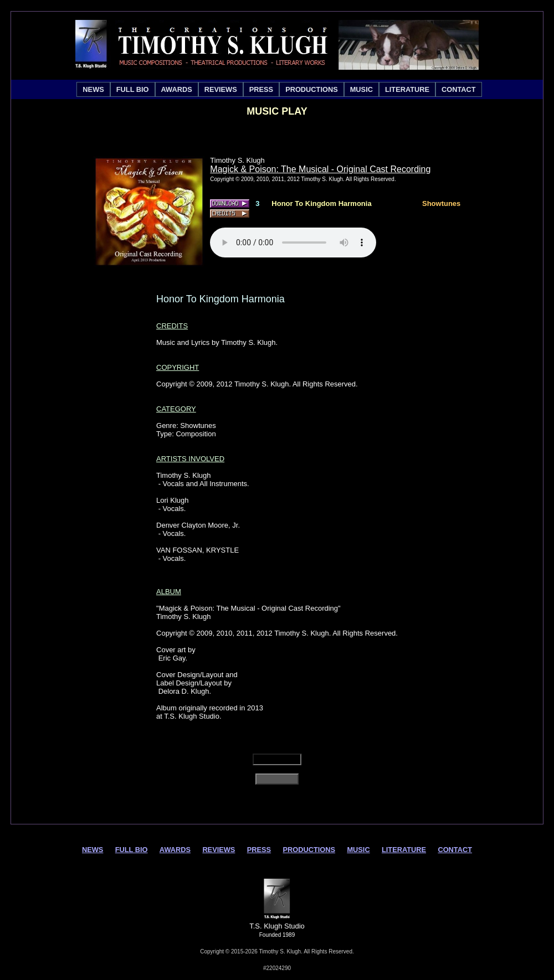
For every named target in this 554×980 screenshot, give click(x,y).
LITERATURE (407, 89)
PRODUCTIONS (312, 89)
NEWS (93, 89)
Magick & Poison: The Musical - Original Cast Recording (320, 169)
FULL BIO (133, 89)
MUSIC (361, 89)
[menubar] (279, 89)
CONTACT (459, 89)
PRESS (261, 89)
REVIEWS (221, 89)
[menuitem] (93, 89)
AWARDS (177, 89)
